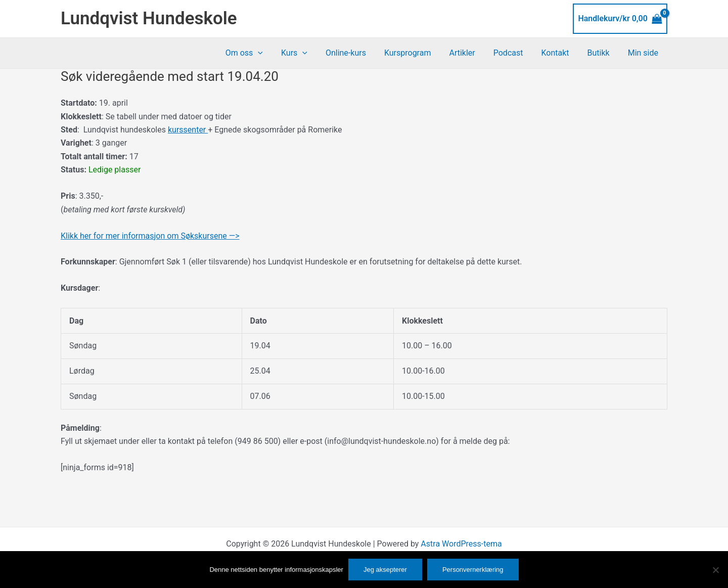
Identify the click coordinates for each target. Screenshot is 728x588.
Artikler (471, 53)
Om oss (261, 53)
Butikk (602, 53)
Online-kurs (359, 53)
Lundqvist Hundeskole (149, 18)
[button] (275, 53)
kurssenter (188, 130)
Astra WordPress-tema (461, 544)
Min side (644, 53)
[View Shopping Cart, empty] (620, 19)
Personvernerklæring (473, 570)
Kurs (309, 53)
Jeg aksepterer (385, 570)
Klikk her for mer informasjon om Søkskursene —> (150, 236)
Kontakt (560, 53)
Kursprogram (419, 53)
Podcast (515, 53)
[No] (715, 570)
